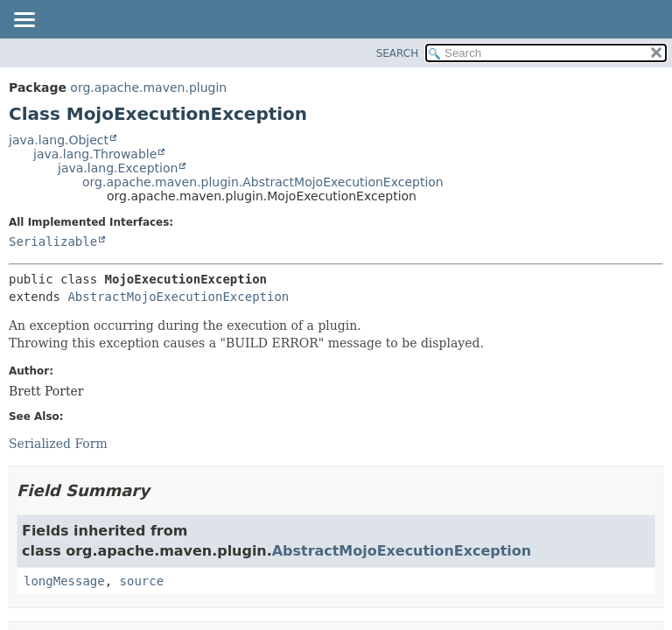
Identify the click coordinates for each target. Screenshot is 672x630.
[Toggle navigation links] (24, 21)
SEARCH (398, 53)
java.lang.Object (59, 140)
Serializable (53, 241)
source (142, 581)
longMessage (64, 581)
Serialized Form (58, 444)
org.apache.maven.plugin (148, 87)
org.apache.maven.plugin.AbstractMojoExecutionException (263, 182)
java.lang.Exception (118, 168)
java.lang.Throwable (95, 154)
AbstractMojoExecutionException (178, 297)
